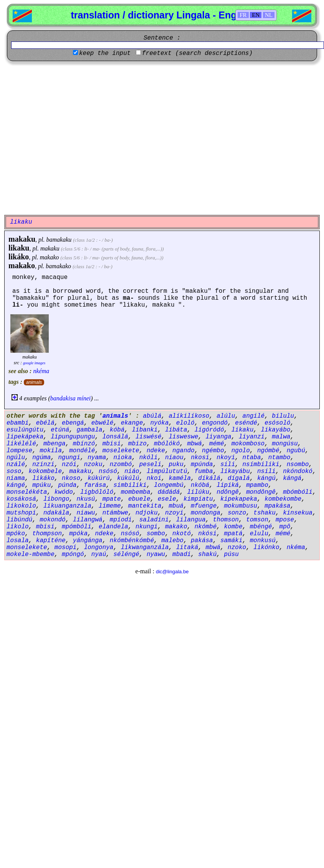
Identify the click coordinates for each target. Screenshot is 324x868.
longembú (169, 485)
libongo (56, 499)
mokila (51, 451)
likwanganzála (145, 548)
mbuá (176, 506)
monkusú (263, 541)
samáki (231, 541)
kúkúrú (99, 478)
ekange (132, 423)
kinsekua (298, 513)
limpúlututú (167, 471)
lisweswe (183, 437)
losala (18, 541)
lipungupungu (73, 437)
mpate (112, 499)
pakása (202, 541)
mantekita (145, 506)
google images (34, 363)
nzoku (93, 465)
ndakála (56, 513)
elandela (113, 527)
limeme (110, 506)
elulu (259, 534)
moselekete (121, 451)
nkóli (149, 458)
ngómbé (268, 451)
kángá (292, 478)
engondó (215, 423)
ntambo (279, 458)
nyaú (99, 554)
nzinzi (43, 465)
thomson (226, 520)
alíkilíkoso (189, 416)
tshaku (264, 513)
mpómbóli (77, 527)
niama (16, 478)
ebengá (73, 423)
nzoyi (174, 513)
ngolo (241, 451)
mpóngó (73, 554)
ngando (183, 451)
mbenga (55, 444)
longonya (99, 548)
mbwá (195, 444)
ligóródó (209, 430)
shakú (207, 554)
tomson (257, 520)
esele (167, 499)
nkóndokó (298, 471)
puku (176, 465)
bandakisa (63, 398)
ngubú (296, 451)
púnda (67, 485)
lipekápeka (25, 437)
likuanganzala (67, 506)
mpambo (257, 485)
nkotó (182, 534)
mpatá (233, 534)
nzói (69, 465)
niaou (174, 458)
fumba (204, 471)
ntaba (252, 458)
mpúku (41, 485)
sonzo (237, 513)
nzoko (237, 548)
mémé (217, 444)
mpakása (277, 506)
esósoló (277, 423)
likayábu (235, 471)
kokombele (45, 471)
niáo (132, 471)
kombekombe (283, 499)
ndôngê (228, 492)
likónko (266, 548)
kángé (16, 485)
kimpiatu (198, 499)
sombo (156, 534)
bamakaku (59, 240)
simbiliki (130, 485)
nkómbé (206, 527)
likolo (18, 527)
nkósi (207, 534)
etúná (60, 430)
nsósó (108, 471)
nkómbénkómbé (132, 541)
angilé (254, 416)
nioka (122, 458)
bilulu (283, 416)
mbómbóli (298, 492)
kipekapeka (239, 499)
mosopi (66, 548)
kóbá (117, 430)
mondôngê (261, 492)
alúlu (226, 416)
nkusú (86, 499)
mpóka (78, 534)
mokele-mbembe (31, 554)
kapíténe (51, 541)
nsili (266, 471)
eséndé (246, 423)
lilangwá (88, 520)
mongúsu (285, 444)
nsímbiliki (261, 465)
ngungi (69, 458)
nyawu (156, 554)
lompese (19, 451)
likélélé (21, 444)
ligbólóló (97, 492)
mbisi (112, 444)
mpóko (16, 534)
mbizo (137, 444)
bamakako (58, 266)
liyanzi (252, 437)
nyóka (159, 423)
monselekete (27, 548)
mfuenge (204, 506)
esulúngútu (25, 430)
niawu (86, 513)
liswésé (148, 437)
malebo (172, 541)
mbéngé (261, 527)
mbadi (182, 554)
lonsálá (115, 437)
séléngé (126, 554)
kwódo (64, 492)
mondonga (206, 513)
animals (34, 382)
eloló (185, 423)
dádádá (169, 492)
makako (50, 257)
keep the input (105, 53)
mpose (285, 520)
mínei (84, 398)
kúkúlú (128, 478)
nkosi (200, 458)
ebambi (18, 423)
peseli (150, 465)
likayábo (276, 430)
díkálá (209, 478)
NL (269, 15)
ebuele (139, 499)
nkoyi (226, 458)
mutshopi (21, 513)
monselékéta (27, 492)
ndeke (156, 451)
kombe (233, 527)
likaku (19, 248)
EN (256, 15)
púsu (231, 554)
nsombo (298, 465)
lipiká (228, 485)
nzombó (121, 465)
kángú (266, 478)
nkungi (147, 527)
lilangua (191, 520)
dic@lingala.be (172, 572)
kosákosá (21, 499)
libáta (176, 430)
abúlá (152, 416)
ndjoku (147, 513)
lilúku (198, 492)
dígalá (239, 478)
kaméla (180, 478)
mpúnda (202, 465)
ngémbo (213, 451)
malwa (281, 437)
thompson (47, 534)
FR (243, 15)
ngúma (41, 458)
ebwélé (102, 423)
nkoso (71, 478)
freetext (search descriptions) (197, 53)
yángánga (88, 541)
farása (95, 485)
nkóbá (200, 485)
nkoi (154, 478)
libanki (145, 430)
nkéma (41, 371)
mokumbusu (241, 506)
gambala (89, 430)
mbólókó (167, 444)
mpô (285, 527)
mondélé (82, 451)
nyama (97, 458)
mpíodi (121, 520)
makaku (22, 239)
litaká (187, 548)
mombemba (136, 492)
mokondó (52, 520)
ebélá (45, 423)
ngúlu (16, 458)
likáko (19, 257)
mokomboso (248, 444)
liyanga (219, 437)
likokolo (21, 506)
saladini (154, 520)
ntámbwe (115, 513)
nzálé (16, 465)
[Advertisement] (72, 137)
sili (228, 465)
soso (14, 471)
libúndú (19, 520)
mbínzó (84, 444)
